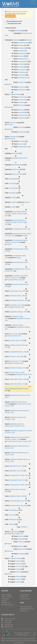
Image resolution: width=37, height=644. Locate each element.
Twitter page (7, 621)
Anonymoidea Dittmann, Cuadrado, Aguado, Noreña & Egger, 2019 (16, 214)
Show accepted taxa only (13, 21)
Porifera (21, 536)
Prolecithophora (14, 510)
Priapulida (22, 539)
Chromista (19, 566)
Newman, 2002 (18, 352)
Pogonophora (14, 532)
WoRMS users (6, 603)
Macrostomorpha (17, 174)
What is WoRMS (7, 595)
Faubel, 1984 (18, 379)
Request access (25, 599)
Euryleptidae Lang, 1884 (17, 305)
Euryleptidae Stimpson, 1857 (16, 307)
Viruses (18, 582)
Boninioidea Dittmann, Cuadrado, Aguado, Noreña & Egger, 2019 (16, 222)
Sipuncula (10, 551)
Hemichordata (23, 97)
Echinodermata (23, 78)
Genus (7, 389)
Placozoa (21, 144)
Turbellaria (24, 527)
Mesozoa (21, 105)
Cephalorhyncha (23, 59)
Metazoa (16, 40)
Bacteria (18, 564)
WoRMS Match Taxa (26, 607)
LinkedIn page (7, 625)
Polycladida (12, 193)
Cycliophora (22, 72)
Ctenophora (22, 70)
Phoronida (22, 141)
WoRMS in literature (8, 605)
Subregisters (5, 599)
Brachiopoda (22, 53)
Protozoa (19, 579)
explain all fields (10, 16)
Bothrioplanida (13, 179)
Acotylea (14, 198)
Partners (4, 601)
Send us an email (8, 619)
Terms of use (24, 597)
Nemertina (13, 123)
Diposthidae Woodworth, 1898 (18, 300)
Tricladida (12, 524)
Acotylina (14, 202)
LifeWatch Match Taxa (27, 609)
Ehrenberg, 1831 (15, 363)
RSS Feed (6, 623)
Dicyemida (22, 75)
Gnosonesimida (14, 188)
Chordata (21, 64)
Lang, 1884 (15, 334)
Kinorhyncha (22, 100)
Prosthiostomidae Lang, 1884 (16, 280)
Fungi (18, 569)
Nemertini (21, 127)
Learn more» (34, 634)
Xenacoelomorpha (15, 558)
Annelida (21, 45)
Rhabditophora (17, 165)
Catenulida (15, 153)
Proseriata (12, 515)
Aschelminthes (23, 51)
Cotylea (13, 207)
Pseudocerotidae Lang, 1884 (18, 505)
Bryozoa (21, 56)
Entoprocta (22, 87)
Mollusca (21, 110)
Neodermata (16, 169)
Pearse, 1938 (24, 375)
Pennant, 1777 (16, 361)
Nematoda (22, 113)
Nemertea (21, 118)
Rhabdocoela (13, 520)
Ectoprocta (22, 82)
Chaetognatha (23, 61)
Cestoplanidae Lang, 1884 (17, 291)
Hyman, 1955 (19, 441)
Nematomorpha (23, 115)
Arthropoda (22, 48)
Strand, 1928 (14, 336)
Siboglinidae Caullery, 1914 (15, 534)
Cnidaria (21, 67)
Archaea (18, 561)
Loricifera (21, 102)
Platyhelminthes (23, 147)
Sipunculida (22, 549)
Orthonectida (22, 132)
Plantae (18, 577)
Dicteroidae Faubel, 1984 (17, 296)
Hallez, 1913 (17, 384)
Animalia (18, 31)
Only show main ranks (13, 24)
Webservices (24, 611)
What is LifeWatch (7, 597)
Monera (18, 572)
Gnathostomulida (15, 94)
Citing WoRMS (25, 595)
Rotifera (9, 544)
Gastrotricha (22, 90)
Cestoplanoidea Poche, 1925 (21, 229)
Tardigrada (22, 554)
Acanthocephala (23, 43)
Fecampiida (12, 183)
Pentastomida (14, 137)
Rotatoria (21, 542)
